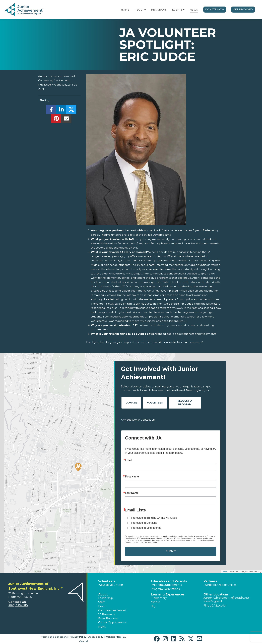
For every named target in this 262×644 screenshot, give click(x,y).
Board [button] (102, 606)
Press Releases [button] (108, 618)
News (194, 10)
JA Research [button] (106, 614)
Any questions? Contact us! (138, 420)
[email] (66, 120)
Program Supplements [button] (166, 585)
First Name (132, 477)
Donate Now (215, 10)
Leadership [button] (106, 598)
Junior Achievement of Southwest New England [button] (226, 600)
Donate (131, 403)
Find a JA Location (215, 606)
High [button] (154, 606)
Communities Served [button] (112, 610)
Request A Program (185, 403)
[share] (51, 111)
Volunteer (155, 403)
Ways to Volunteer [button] (111, 585)
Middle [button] (155, 602)
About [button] (103, 594)
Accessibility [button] (96, 637)
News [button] (102, 627)
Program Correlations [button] (165, 589)
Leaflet (224, 572)
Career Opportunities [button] (113, 622)
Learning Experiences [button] (168, 594)
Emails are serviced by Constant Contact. (142, 542)
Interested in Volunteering (146, 528)
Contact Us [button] (17, 602)
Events (177, 10)
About (139, 10)
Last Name (132, 493)
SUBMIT (171, 551)
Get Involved (243, 10)
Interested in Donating (144, 523)
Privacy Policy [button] (78, 637)
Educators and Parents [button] (169, 581)
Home (125, 10)
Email (129, 460)
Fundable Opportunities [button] (220, 585)
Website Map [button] (113, 637)
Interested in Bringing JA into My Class (154, 518)
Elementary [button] (159, 598)
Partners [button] (210, 581)
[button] (145, 10)
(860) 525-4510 (18, 605)
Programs (159, 10)
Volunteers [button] (107, 581)
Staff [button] (101, 602)
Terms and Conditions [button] (54, 637)
